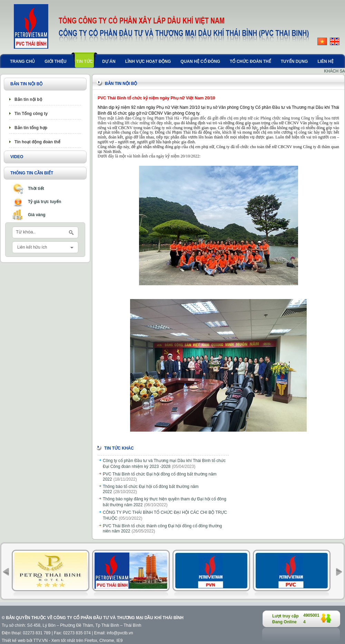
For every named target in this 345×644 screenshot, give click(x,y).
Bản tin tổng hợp (31, 128)
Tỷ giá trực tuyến (45, 202)
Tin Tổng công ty (31, 114)
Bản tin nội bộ (28, 99)
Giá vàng (37, 215)
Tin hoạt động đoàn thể (37, 142)
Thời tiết (36, 189)
